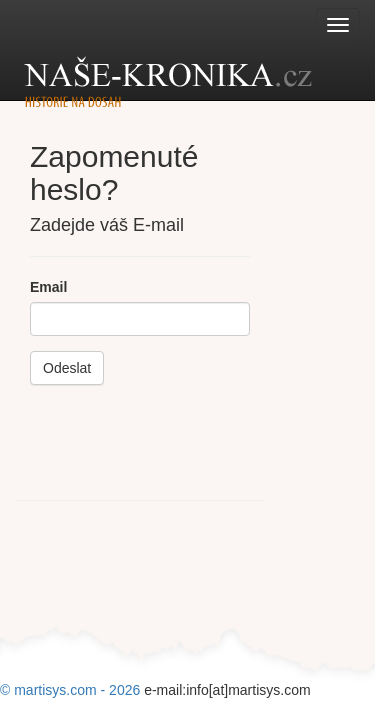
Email (48, 287)
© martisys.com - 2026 (72, 690)
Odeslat (67, 368)
